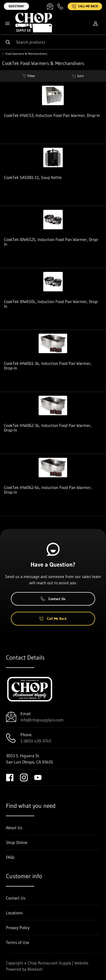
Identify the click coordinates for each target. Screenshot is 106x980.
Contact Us (53, 599)
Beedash (35, 969)
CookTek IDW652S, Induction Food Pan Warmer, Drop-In (51, 242)
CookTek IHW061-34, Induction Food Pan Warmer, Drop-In (48, 366)
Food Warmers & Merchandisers (26, 54)
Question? (16, 6)
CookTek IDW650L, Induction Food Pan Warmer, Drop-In (51, 304)
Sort (78, 76)
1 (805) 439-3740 (36, 741)
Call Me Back (85, 6)
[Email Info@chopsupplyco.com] (50, 6)
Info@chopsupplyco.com (42, 720)
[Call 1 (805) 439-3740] (60, 6)
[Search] (53, 42)
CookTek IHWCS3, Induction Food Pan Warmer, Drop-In (52, 115)
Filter (29, 76)
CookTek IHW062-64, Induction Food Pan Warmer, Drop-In (48, 490)
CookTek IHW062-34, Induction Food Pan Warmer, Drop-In (48, 428)
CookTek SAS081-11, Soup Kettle (33, 177)
